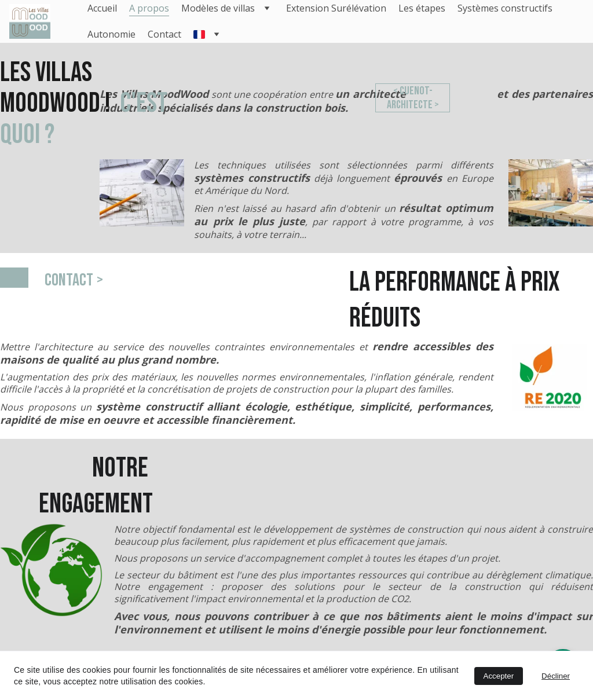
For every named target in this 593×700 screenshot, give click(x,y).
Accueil (102, 8)
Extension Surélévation (336, 8)
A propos (149, 8)
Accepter (499, 676)
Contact (164, 34)
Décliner (556, 676)
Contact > (74, 280)
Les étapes (422, 8)
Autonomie (111, 34)
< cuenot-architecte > (413, 98)
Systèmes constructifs (505, 8)
